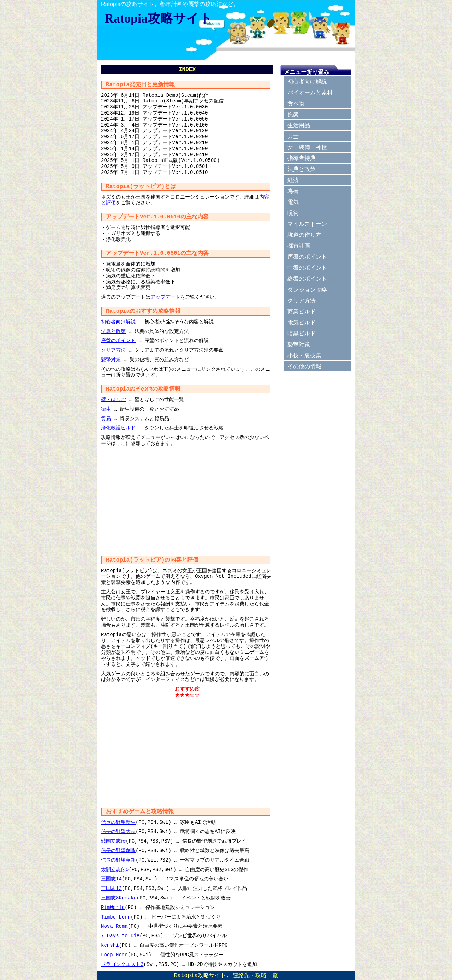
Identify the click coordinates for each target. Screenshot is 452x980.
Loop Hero (114, 955)
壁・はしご (113, 400)
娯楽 (293, 114)
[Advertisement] (187, 500)
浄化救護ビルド (118, 428)
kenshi (110, 945)
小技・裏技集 (304, 355)
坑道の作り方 (304, 235)
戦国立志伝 (113, 841)
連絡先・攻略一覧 (255, 976)
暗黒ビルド (302, 333)
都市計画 (299, 246)
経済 (293, 180)
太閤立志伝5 (115, 870)
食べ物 (296, 103)
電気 (293, 202)
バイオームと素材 (310, 92)
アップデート (165, 297)
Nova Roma (114, 926)
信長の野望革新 (118, 860)
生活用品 (299, 125)
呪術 (293, 213)
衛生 (106, 409)
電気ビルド (302, 322)
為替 (293, 191)
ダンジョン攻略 (307, 290)
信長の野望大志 (118, 831)
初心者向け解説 (118, 322)
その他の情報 (304, 366)
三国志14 (111, 879)
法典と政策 (113, 331)
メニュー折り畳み (307, 72)
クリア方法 (113, 350)
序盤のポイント (118, 341)
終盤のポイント (307, 279)
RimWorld (113, 907)
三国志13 (111, 888)
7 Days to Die (120, 936)
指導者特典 (302, 158)
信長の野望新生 (118, 822)
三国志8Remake (119, 898)
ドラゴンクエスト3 (122, 964)
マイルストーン (307, 224)
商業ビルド (302, 312)
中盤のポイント (307, 268)
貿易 (106, 419)
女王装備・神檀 (307, 147)
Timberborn (116, 917)
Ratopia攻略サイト (158, 18)
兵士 (293, 136)
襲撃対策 (111, 360)
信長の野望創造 (118, 850)
